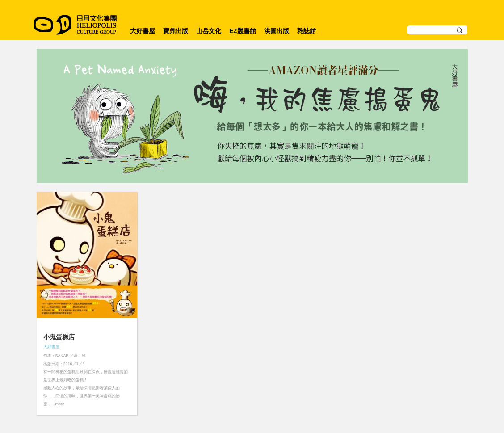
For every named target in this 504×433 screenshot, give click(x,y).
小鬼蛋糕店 (59, 337)
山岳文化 (209, 31)
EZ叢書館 (243, 31)
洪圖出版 (277, 31)
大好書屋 (143, 31)
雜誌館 (307, 31)
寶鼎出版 (176, 31)
